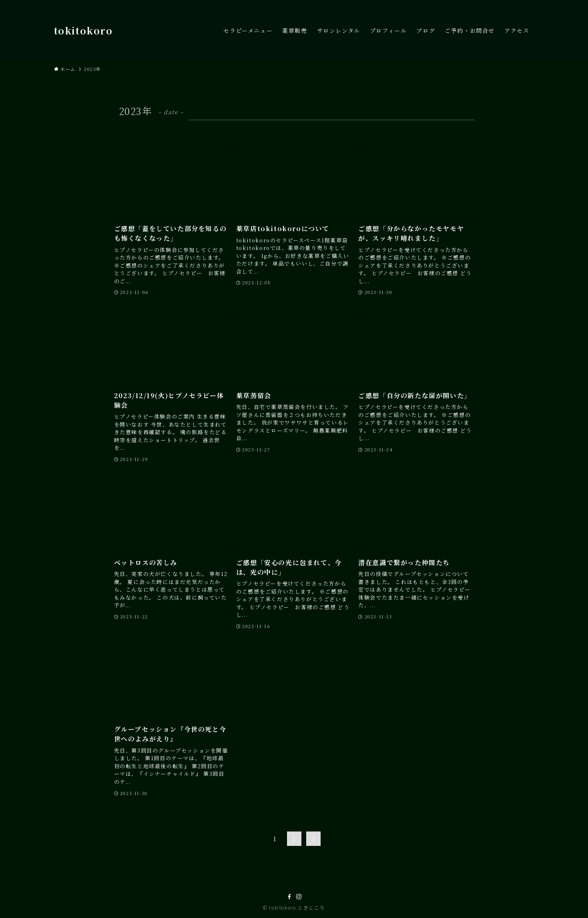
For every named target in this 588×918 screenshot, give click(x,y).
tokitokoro (83, 30)
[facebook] (289, 897)
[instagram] (299, 897)
